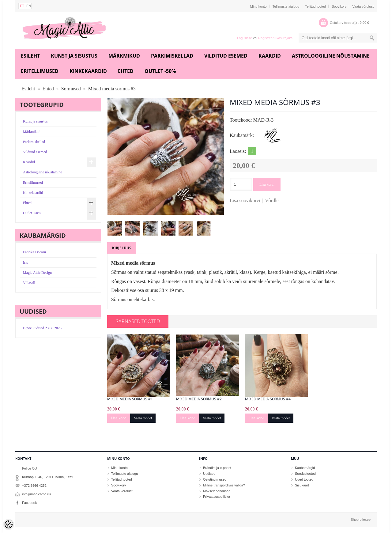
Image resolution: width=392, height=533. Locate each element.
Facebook (29, 503)
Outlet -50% (160, 71)
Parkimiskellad (172, 56)
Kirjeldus (122, 248)
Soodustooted (305, 474)
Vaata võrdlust (363, 6)
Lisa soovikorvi (245, 200)
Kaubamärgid (305, 468)
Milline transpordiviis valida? (224, 485)
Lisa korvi (267, 184)
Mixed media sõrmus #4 (268, 399)
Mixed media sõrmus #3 (112, 89)
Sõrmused (71, 89)
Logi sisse (245, 38)
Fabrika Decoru (34, 252)
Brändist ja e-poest (217, 468)
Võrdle (272, 200)
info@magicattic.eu (36, 494)
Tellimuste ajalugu (286, 6)
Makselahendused (217, 491)
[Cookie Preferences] (9, 524)
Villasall (29, 283)
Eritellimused (40, 71)
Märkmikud (124, 56)
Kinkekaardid (88, 71)
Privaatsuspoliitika (217, 497)
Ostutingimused (215, 479)
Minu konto (258, 6)
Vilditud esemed (226, 56)
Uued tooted (304, 479)
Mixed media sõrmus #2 (199, 399)
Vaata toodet (143, 418)
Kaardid (270, 56)
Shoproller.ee (361, 520)
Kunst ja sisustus (74, 56)
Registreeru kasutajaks (275, 38)
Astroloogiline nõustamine (331, 56)
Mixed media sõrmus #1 (130, 399)
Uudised (209, 474)
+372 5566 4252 (34, 486)
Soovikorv (339, 6)
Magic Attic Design (37, 273)
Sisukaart (302, 485)
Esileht (30, 56)
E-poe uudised (42, 328)
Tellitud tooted (315, 6)
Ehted (126, 71)
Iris (25, 263)
